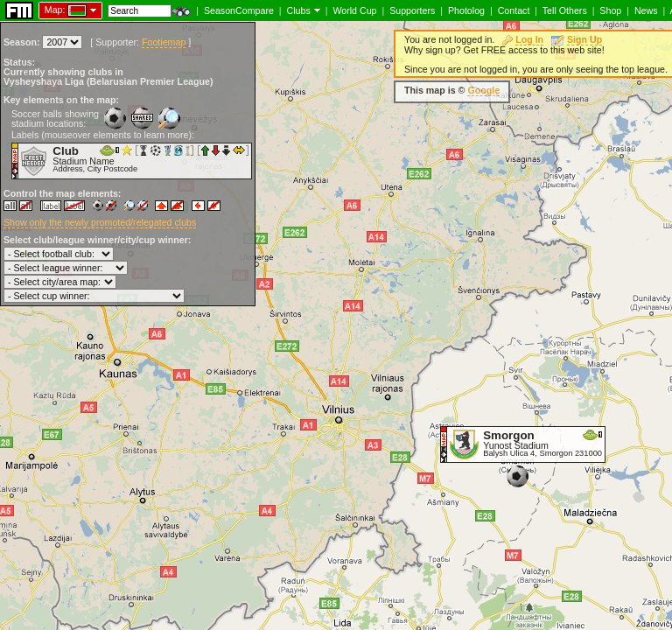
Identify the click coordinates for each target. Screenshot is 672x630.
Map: (55, 10)
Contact (514, 10)
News (646, 10)
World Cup (354, 10)
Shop (610, 10)
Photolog (466, 10)
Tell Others (565, 10)
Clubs (299, 10)
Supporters (412, 10)
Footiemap (164, 42)
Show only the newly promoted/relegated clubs (100, 222)
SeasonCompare (239, 10)
